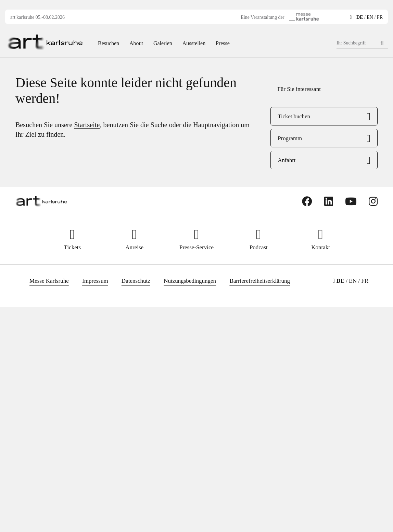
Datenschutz (136, 281)
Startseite (87, 125)
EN (370, 17)
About (136, 43)
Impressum (95, 281)
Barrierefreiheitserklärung (260, 281)
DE (360, 17)
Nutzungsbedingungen (190, 281)
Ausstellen (194, 43)
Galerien (163, 43)
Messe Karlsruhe (49, 281)
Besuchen (109, 43)
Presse (223, 43)
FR (380, 17)
